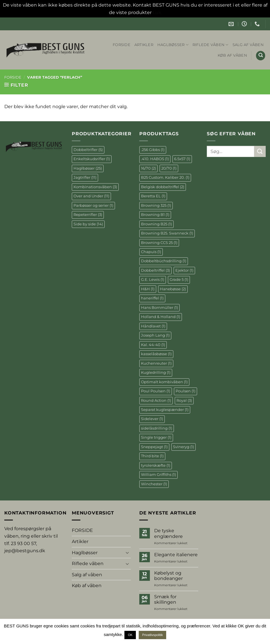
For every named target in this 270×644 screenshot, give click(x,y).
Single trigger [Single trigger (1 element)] (156, 437)
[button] (16, 85)
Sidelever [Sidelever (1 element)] (152, 419)
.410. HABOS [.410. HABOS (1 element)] (155, 159)
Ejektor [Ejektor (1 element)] (184, 270)
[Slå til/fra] (127, 552)
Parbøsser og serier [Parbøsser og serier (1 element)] (93, 205)
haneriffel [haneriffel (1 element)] (152, 298)
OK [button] (130, 635)
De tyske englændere (168, 533)
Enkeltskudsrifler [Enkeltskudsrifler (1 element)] (92, 159)
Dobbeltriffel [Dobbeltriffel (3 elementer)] (155, 270)
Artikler (144, 45)
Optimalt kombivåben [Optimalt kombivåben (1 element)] (164, 382)
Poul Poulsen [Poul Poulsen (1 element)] (156, 391)
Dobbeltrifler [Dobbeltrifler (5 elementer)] (88, 150)
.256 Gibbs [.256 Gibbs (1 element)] (153, 150)
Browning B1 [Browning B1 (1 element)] (155, 215)
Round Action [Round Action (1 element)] (156, 400)
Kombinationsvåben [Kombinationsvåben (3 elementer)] (95, 187)
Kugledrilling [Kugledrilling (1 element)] (156, 372)
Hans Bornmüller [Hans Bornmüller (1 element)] (159, 308)
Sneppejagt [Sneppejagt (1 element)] (154, 447)
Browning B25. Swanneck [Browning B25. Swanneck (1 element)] (167, 233)
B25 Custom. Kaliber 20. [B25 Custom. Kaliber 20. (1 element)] (165, 177)
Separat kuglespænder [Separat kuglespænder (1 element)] (165, 410)
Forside (13, 77)
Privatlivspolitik (152, 635)
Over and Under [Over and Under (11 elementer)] (91, 196)
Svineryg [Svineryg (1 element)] (183, 447)
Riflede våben (211, 45)
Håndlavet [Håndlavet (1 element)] (153, 326)
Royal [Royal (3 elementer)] (184, 400)
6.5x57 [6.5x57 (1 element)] (182, 159)
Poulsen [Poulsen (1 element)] (185, 391)
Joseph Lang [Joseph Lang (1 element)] (155, 335)
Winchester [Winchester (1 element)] (154, 484)
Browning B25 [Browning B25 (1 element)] (156, 224)
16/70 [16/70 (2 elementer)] (148, 168)
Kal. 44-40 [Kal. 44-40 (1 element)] (153, 345)
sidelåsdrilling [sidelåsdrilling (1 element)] (157, 428)
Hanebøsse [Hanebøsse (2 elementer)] (173, 289)
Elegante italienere (176, 555)
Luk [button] (157, 12)
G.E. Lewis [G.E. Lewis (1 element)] (153, 280)
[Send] (260, 151)
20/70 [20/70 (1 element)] (169, 168)
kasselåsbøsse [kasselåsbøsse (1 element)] (156, 354)
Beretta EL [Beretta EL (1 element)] (153, 196)
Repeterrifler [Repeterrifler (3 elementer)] (88, 215)
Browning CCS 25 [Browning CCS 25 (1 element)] (159, 243)
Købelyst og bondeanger (168, 576)
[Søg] (261, 56)
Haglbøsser (173, 45)
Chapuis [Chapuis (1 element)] (151, 252)
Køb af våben (232, 55)
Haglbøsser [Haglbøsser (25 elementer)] (88, 168)
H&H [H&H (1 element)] (148, 289)
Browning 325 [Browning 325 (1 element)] (156, 205)
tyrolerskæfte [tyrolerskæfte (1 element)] (156, 465)
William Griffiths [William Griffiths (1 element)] (158, 475)
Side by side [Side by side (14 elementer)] (88, 224)
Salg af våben (248, 45)
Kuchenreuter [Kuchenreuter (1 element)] (156, 363)
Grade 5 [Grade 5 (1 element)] (179, 280)
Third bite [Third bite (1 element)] (152, 456)
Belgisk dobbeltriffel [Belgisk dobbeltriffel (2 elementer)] (163, 187)
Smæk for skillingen (165, 599)
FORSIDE (122, 45)
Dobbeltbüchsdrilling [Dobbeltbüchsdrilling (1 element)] (164, 261)
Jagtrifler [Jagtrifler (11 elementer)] (85, 177)
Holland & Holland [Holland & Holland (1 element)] (161, 317)
